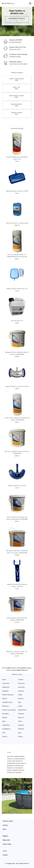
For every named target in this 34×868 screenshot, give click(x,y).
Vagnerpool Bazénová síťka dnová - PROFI (17, 191)
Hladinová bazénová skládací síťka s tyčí (17, 289)
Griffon (20, 706)
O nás (5, 851)
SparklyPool (6, 725)
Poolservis (21, 683)
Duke (20, 733)
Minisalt (5, 718)
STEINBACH (6, 729)
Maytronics (6, 706)
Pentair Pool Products (9, 710)
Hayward (21, 725)
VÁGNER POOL (7, 702)
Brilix (20, 702)
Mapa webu (6, 840)
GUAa (20, 721)
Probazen (21, 714)
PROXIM (21, 729)
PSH (4, 733)
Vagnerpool (6, 687)
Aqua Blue (21, 687)
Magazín (5, 836)
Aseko (4, 680)
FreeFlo (5, 737)
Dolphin (5, 699)
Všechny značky (8, 821)
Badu (4, 721)
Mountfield (5, 714)
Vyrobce (21, 680)
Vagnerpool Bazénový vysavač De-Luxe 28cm (17, 386)
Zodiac (20, 695)
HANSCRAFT (22, 710)
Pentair (20, 737)
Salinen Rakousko (8, 695)
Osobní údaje (7, 844)
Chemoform (6, 683)
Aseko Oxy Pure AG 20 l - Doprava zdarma (17, 223)
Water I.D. (21, 718)
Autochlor (21, 691)
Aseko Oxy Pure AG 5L (17, 321)
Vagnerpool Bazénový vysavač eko (17, 486)
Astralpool (5, 691)
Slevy (4, 829)
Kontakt (5, 855)
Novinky (5, 825)
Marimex (21, 699)
